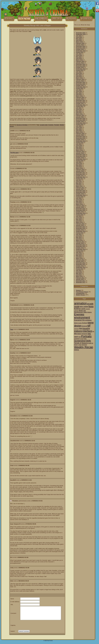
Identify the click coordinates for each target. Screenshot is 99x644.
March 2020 (79, 132)
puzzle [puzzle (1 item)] (82, 339)
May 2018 (79, 165)
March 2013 (79, 258)
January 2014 (80, 243)
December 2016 (81, 191)
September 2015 (81, 213)
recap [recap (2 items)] (85, 339)
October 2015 (80, 212)
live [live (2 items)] (93, 331)
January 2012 (80, 279)
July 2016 (79, 198)
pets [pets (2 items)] (80, 337)
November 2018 (81, 156)
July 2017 (79, 180)
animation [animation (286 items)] (80, 303)
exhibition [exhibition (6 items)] (88, 320)
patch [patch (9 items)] (76, 337)
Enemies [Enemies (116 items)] (79, 314)
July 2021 (79, 108)
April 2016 (79, 203)
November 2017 (81, 174)
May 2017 (79, 183)
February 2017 (80, 188)
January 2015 (80, 225)
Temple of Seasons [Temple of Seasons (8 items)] (81, 343)
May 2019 (79, 147)
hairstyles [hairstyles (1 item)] (76, 329)
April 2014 (79, 239)
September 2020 (81, 123)
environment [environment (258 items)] (82, 317)
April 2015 (79, 221)
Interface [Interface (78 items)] (87, 331)
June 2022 (79, 91)
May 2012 (79, 273)
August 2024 (80, 52)
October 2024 (80, 49)
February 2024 (80, 61)
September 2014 (81, 231)
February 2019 (80, 152)
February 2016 (80, 206)
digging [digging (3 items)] (89, 312)
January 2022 (80, 99)
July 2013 (79, 252)
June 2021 (79, 109)
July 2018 (79, 162)
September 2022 (81, 87)
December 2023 (81, 64)
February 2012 (80, 278)
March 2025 (79, 42)
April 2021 (79, 112)
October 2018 (80, 158)
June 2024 (79, 55)
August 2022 (80, 88)
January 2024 (80, 63)
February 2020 (80, 133)
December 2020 (81, 118)
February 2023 (80, 79)
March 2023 (79, 78)
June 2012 (79, 272)
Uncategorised (80, 293)
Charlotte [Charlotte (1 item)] (88, 309)
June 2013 (79, 254)
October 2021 (80, 103)
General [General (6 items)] (84, 326)
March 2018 (79, 168)
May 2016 (79, 201)
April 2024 (79, 58)
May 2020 (79, 129)
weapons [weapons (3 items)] (84, 345)
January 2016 (80, 207)
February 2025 (80, 43)
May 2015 (79, 219)
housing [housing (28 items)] (86, 328)
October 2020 (80, 121)
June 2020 (79, 127)
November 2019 (81, 138)
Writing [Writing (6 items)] (77, 350)
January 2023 (80, 81)
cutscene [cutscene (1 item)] (76, 311)
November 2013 (81, 246)
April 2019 (79, 149)
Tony (12, 329)
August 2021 (80, 106)
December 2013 (81, 245)
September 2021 (81, 105)
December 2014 (81, 227)
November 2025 (81, 33)
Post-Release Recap (82, 292)
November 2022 (81, 84)
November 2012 (81, 264)
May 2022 (79, 93)
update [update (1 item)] (80, 345)
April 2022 (79, 94)
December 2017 (81, 173)
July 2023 (79, 72)
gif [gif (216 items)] (89, 326)
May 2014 (79, 237)
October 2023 (80, 67)
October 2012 (80, 266)
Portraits (57, 125)
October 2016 (80, 194)
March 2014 (79, 240)
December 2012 (81, 263)
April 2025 (79, 40)
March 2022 (79, 96)
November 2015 (81, 210)
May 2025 (79, 39)
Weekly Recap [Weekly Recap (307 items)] (84, 347)
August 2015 (80, 215)
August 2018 (80, 161)
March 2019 (79, 150)
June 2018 (79, 164)
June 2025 (79, 37)
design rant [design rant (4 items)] (82, 311)
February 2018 (80, 170)
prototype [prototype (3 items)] (77, 339)
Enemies (51, 125)
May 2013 (79, 255)
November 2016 (81, 192)
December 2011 (81, 281)
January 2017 (80, 189)
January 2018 (80, 171)
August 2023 (80, 70)
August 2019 (80, 143)
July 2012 (79, 270)
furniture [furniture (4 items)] (85, 323)
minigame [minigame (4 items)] (84, 334)
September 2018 (81, 159)
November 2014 (81, 228)
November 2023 (81, 66)
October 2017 (80, 176)
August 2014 (80, 233)
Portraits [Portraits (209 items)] (86, 336)
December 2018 (81, 155)
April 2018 (79, 167)
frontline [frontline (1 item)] (80, 323)
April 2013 (79, 257)
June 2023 (79, 73)
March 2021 (79, 114)
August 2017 (80, 179)
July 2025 (79, 36)
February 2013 (80, 260)
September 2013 (81, 249)
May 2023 (79, 75)
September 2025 (81, 34)
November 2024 (81, 48)
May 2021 (79, 111)
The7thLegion (14, 153)
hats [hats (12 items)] (81, 329)
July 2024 (79, 54)
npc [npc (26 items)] (89, 334)
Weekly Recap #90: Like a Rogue (37, 26)
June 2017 (79, 182)
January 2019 (80, 153)
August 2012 (80, 269)
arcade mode (44, 125)
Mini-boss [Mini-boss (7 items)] (78, 334)
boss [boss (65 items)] (91, 306)
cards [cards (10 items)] (83, 309)
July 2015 (79, 216)
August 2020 (80, 124)
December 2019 (81, 136)
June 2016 (79, 200)
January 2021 (80, 117)
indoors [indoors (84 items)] (78, 331)
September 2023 (81, 69)
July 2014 (79, 234)
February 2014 (80, 242)
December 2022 (81, 82)
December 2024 (81, 46)
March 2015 (79, 222)
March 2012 (79, 276)
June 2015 (79, 218)
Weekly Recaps (80, 295)
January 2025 (80, 45)
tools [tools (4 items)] (90, 343)
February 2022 (80, 97)
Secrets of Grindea (22, 125)
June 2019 (79, 146)
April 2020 (79, 130)
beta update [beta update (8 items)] (84, 307)
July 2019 (79, 144)
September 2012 (81, 267)
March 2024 (79, 60)
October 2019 (80, 139)
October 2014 (80, 230)
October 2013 (80, 248)
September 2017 (81, 177)
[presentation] (34, 625)
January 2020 (80, 135)
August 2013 (80, 251)
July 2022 (79, 90)
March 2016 (79, 204)
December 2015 (81, 209)
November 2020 (81, 120)
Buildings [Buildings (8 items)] (77, 309)
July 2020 (79, 126)
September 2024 (81, 51)
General (78, 290)
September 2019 (81, 141)
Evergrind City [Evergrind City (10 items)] (80, 320)
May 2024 (79, 57)
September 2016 (81, 195)
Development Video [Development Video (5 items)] (81, 312)
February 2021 (80, 115)
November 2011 (81, 282)
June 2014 (79, 236)
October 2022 (80, 85)
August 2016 (80, 197)
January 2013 (80, 261)
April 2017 (79, 185)
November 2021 (81, 102)
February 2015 (80, 224)
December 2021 (81, 100)
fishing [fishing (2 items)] (76, 323)
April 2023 (79, 76)
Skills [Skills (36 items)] (88, 341)
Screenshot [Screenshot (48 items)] (80, 341)
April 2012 (79, 275)
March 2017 (79, 186)
